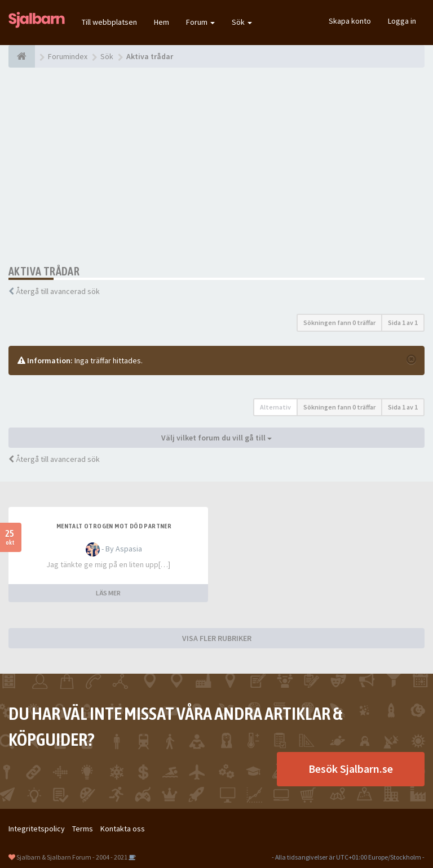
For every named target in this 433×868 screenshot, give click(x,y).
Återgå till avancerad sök (58, 291)
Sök (242, 22)
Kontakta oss (123, 829)
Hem (162, 22)
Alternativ (275, 407)
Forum (200, 22)
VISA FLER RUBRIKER (217, 638)
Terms (83, 829)
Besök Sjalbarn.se (351, 769)
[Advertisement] (216, 166)
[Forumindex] (22, 56)
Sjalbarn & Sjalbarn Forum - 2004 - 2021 (72, 857)
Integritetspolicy (37, 829)
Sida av (403, 322)
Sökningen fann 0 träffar (339, 322)
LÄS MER (108, 593)
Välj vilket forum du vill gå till (216, 438)
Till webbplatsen (109, 22)
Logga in (402, 21)
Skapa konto (350, 21)
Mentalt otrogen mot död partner (114, 526)
